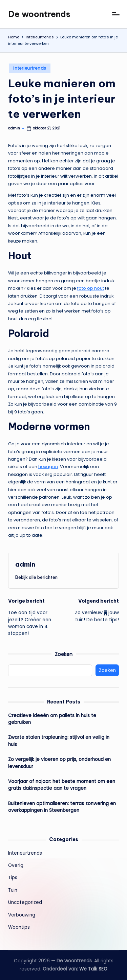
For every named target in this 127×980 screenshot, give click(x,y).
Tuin (13, 890)
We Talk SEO (93, 969)
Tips (13, 878)
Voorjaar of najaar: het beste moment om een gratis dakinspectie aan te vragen (62, 785)
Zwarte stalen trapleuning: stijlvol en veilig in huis (59, 741)
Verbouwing (22, 915)
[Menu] (115, 14)
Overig (16, 865)
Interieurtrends (30, 68)
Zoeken (64, 654)
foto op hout (91, 288)
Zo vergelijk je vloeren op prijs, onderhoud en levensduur (59, 763)
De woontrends (39, 14)
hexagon (48, 467)
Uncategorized (25, 902)
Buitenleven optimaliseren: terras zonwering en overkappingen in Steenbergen (62, 807)
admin (25, 564)
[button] (36, 577)
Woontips (19, 927)
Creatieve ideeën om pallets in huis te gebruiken (52, 719)
